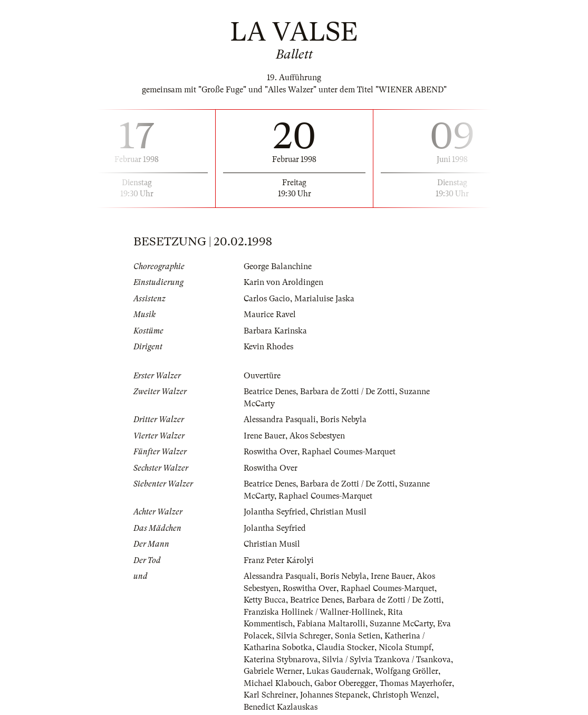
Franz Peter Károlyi (279, 560)
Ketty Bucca (265, 600)
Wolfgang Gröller (407, 671)
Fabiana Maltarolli (331, 624)
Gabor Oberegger (345, 683)
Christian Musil (338, 512)
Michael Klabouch (277, 683)
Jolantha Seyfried (275, 512)
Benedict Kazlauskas (281, 707)
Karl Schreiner (270, 695)
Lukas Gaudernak (339, 671)
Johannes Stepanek (334, 695)
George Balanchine (278, 266)
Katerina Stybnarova (281, 660)
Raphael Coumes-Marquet (349, 452)
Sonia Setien (358, 636)
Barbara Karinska (275, 331)
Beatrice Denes (270, 392)
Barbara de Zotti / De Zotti (348, 392)
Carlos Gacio (267, 299)
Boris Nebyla (343, 420)
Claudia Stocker (345, 647)
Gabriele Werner (273, 671)
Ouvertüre (262, 376)
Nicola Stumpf (405, 647)
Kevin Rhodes (268, 347)
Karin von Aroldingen (283, 282)
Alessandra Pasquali (280, 420)
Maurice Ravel (270, 314)
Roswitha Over (271, 452)
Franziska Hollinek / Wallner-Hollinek (314, 612)
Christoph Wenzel (404, 695)
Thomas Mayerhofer (416, 683)
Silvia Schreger (303, 636)
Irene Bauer (264, 436)
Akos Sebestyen (317, 436)
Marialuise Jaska (324, 299)
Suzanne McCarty (401, 624)
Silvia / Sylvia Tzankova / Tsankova (387, 660)
